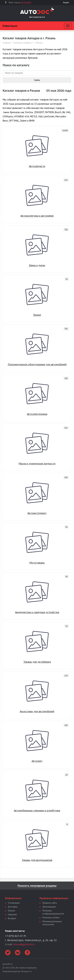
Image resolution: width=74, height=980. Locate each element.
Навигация (10, 26)
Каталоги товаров (22, 43)
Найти (37, 80)
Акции (66, 2)
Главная (7, 43)
